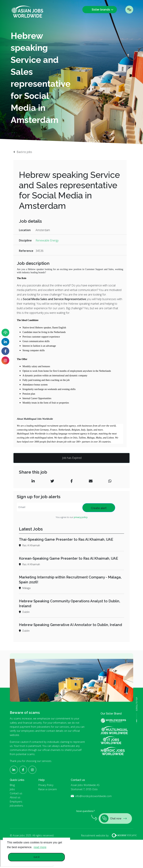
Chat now (114, 818)
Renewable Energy (47, 240)
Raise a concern (48, 789)
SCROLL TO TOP (137, 704)
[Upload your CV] (5, 333)
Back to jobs (24, 152)
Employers (16, 802)
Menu (129, 10)
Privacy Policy (46, 785)
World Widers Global (115, 721)
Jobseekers (16, 806)
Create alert (99, 508)
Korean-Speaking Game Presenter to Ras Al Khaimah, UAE (69, 558)
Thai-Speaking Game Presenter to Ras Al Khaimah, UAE (66, 539)
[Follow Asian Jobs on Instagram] (5, 360)
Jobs (12, 789)
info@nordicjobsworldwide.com (93, 796)
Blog (12, 785)
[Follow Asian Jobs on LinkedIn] (5, 342)
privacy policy (81, 517)
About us (15, 797)
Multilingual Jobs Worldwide (114, 730)
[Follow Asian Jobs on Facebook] (5, 351)
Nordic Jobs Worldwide (113, 751)
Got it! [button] (37, 857)
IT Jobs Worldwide (114, 740)
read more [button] (40, 847)
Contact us (16, 793)
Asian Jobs (27, 12)
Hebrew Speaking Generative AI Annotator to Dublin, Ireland (70, 625)
